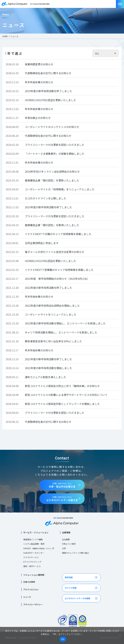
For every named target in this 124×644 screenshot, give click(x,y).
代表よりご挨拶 (69, 544)
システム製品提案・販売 (34, 544)
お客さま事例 (29, 582)
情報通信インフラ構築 (33, 539)
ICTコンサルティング (32, 562)
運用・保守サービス (32, 566)
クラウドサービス (31, 557)
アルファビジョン (31, 589)
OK (63, 639)
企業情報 (66, 532)
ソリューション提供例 (34, 575)
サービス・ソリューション (36, 532)
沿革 (64, 548)
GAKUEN (38, 548)
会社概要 (66, 539)
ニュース (27, 597)
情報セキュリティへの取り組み (75, 553)
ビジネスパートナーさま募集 (77, 598)
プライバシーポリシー (33, 604)
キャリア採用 (71, 588)
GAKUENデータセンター (34, 553)
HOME (5, 36)
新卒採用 (69, 577)
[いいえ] (120, 635)
